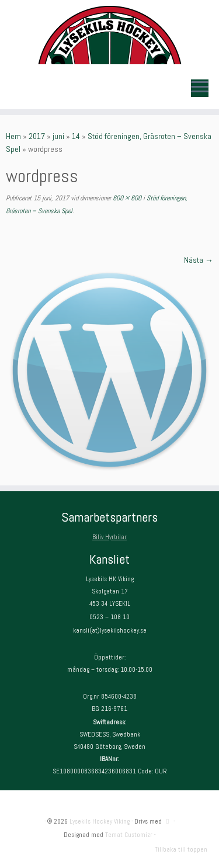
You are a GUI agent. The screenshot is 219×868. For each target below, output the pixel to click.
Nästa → (199, 260)
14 (76, 136)
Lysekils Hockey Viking (100, 821)
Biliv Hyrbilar (109, 537)
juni (58, 136)
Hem (13, 136)
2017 (37, 136)
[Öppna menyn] (200, 88)
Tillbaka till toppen (181, 849)
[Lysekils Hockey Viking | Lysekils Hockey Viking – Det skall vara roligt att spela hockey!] (109, 35)
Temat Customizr (129, 835)
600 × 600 (126, 198)
